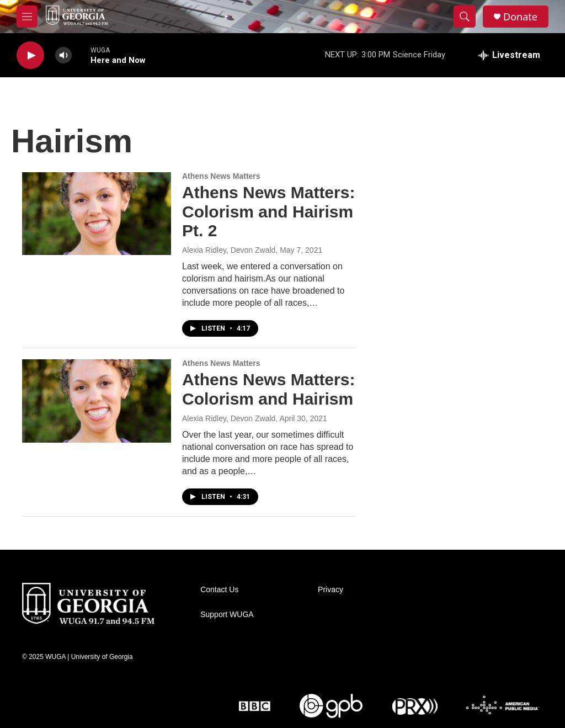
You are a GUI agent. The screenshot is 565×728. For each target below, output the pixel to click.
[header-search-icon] (465, 17)
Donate (520, 17)
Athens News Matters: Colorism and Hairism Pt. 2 (268, 212)
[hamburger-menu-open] (27, 17)
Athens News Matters (221, 176)
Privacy (331, 590)
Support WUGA (227, 615)
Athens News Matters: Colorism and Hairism (268, 389)
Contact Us (219, 590)
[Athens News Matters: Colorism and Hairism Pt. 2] (97, 214)
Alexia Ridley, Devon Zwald (229, 250)
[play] (30, 55)
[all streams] (509, 55)
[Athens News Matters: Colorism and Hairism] (97, 401)
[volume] (63, 55)
